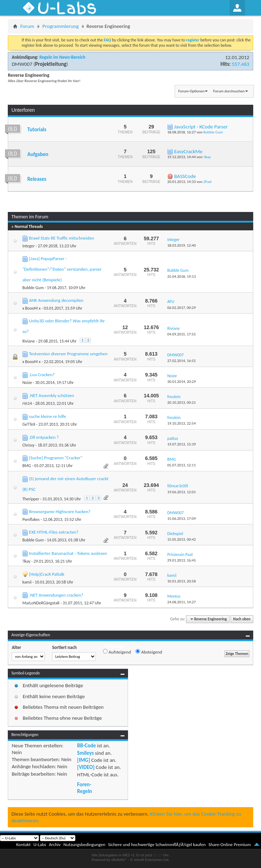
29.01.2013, (182, 560)
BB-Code (86, 746)
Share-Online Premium (230, 844)
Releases (37, 179)
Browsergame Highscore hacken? (60, 511)
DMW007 (22, 64)
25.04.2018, (182, 277)
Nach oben (242, 619)
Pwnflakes (31, 519)
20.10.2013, (182, 403)
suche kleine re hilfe (48, 416)
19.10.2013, (182, 423)
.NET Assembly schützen (51, 395)
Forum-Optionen (191, 91)
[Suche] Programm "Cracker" (56, 458)
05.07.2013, (182, 465)
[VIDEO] (86, 767)
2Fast (207, 182)
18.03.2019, (182, 245)
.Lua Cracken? (42, 375)
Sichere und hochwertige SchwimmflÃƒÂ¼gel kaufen (157, 844)
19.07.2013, (182, 444)
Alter (16, 647)
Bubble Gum (213, 132)
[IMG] (83, 760)
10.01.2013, (182, 581)
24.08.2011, (182, 602)
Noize (27, 383)
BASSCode (185, 176)
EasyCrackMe (188, 151)
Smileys (85, 753)
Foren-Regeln (85, 788)
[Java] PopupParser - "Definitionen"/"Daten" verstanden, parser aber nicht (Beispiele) (62, 269)
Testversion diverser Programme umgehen (68, 354)
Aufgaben (38, 154)
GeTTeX (29, 424)
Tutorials (37, 130)
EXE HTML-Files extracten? (54, 532)
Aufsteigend (117, 652)
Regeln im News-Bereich (62, 57)
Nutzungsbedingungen (84, 844)
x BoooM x (31, 308)
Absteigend (149, 652)
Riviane (28, 341)
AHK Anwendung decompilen (56, 300)
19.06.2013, (182, 492)
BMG (27, 466)
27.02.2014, (182, 361)
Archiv (55, 844)
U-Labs (40, 844)
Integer (28, 246)
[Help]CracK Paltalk (47, 574)
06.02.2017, (182, 308)
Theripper (31, 499)
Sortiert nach (64, 647)
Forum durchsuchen (229, 91)
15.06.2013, (182, 519)
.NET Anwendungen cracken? (56, 595)
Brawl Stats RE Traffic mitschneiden (62, 238)
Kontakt (24, 844)
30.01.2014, (182, 382)
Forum (27, 26)
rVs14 (27, 403)
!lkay (207, 157)
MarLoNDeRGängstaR (41, 603)
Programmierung (61, 26)
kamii (27, 582)
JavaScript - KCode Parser (201, 127)
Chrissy (28, 445)
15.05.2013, (182, 539)
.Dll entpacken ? (44, 437)
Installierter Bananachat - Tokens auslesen (68, 553)
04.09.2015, (182, 334)
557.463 (240, 64)
